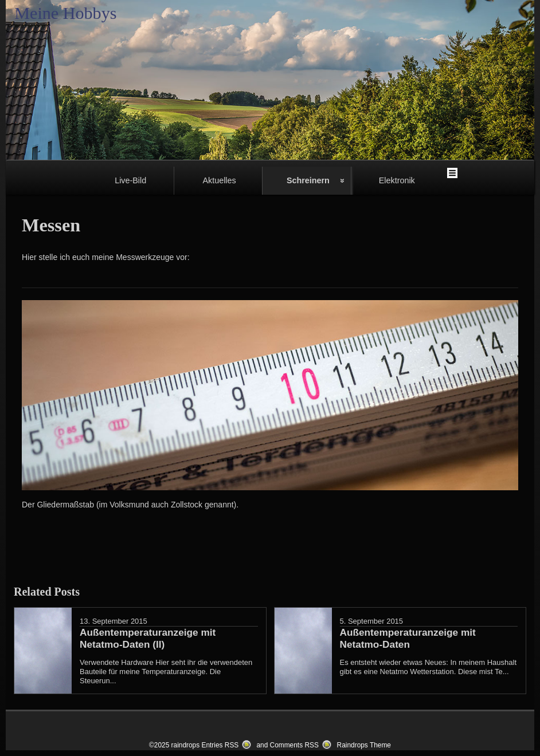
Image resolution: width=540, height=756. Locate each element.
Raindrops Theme (364, 745)
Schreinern (308, 180)
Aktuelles (219, 180)
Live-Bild (130, 180)
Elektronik (397, 180)
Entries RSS (220, 745)
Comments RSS (294, 745)
